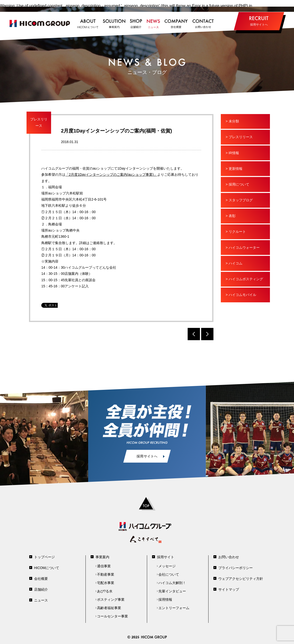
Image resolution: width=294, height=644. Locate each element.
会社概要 (41, 579)
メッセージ (167, 566)
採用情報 (165, 600)
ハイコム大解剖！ (172, 583)
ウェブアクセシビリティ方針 (241, 579)
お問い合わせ (229, 557)
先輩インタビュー (172, 591)
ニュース (41, 600)
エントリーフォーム (174, 608)
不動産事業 (106, 574)
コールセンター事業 (112, 616)
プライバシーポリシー (236, 568)
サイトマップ (229, 589)
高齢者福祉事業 (109, 608)
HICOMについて (47, 568)
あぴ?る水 (105, 591)
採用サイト (166, 557)
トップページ (44, 557)
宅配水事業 (106, 583)
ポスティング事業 (111, 600)
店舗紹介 (41, 589)
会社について (169, 574)
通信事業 (104, 566)
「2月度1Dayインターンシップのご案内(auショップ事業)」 (111, 175)
